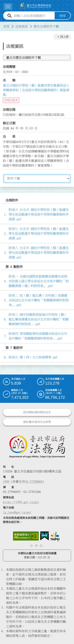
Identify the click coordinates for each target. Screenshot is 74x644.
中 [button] (36, 546)
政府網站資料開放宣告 (37, 412)
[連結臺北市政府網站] (55, 537)
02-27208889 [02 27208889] (34, 482)
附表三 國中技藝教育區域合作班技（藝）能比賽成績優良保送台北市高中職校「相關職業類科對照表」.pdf (39, 319)
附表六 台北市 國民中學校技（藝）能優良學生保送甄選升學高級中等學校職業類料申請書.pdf (39, 214)
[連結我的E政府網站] (44, 536)
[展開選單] (8, 7)
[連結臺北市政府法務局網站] (37, 446)
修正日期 (9, 123)
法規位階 (9, 110)
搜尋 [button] (63, 16)
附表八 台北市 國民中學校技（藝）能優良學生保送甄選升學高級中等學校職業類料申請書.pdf (39, 253)
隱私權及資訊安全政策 (37, 422)
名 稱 (9, 80)
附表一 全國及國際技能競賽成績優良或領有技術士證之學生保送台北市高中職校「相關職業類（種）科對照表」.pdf (39, 281)
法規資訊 (22, 26)
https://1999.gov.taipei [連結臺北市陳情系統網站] (21, 502)
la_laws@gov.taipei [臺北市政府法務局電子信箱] (17, 512)
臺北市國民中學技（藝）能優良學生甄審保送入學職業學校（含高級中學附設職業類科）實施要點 (36, 90)
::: (2, 24)
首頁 (6, 26)
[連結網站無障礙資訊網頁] (26, 536)
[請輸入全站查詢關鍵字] (33, 16)
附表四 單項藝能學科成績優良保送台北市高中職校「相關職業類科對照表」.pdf (38, 336)
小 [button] (32, 546)
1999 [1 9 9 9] (6, 482)
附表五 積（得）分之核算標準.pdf (33, 357)
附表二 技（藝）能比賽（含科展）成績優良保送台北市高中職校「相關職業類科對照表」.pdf (39, 300)
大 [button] (41, 546)
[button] (62, 37)
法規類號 (9, 67)
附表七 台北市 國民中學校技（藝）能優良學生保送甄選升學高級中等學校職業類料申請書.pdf (39, 233)
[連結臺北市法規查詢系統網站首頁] (35, 6)
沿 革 (9, 137)
